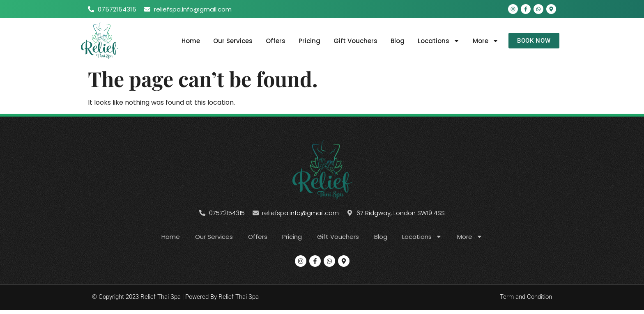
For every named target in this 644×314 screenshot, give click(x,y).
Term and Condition (526, 298)
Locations (436, 41)
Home (188, 41)
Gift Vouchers (353, 41)
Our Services (230, 41)
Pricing (307, 41)
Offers (273, 41)
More (483, 41)
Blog (395, 41)
